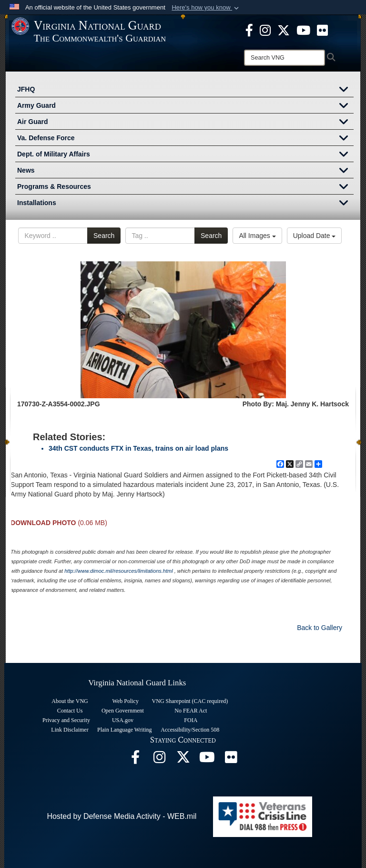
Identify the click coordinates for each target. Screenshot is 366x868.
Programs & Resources (185, 187)
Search (104, 236)
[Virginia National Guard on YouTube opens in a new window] (303, 30)
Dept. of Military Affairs (185, 155)
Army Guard (185, 106)
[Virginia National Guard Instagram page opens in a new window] (265, 30)
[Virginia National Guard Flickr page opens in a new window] (322, 30)
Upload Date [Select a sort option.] (315, 236)
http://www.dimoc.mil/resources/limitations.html (118, 571)
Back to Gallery (320, 628)
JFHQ (185, 90)
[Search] (285, 58)
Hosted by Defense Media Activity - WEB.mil (122, 816)
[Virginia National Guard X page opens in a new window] (284, 30)
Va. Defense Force (185, 139)
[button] (206, 8)
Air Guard (185, 123)
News (185, 171)
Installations (185, 204)
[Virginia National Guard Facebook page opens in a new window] (249, 30)
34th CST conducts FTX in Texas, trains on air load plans (138, 448)
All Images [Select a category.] (257, 236)
